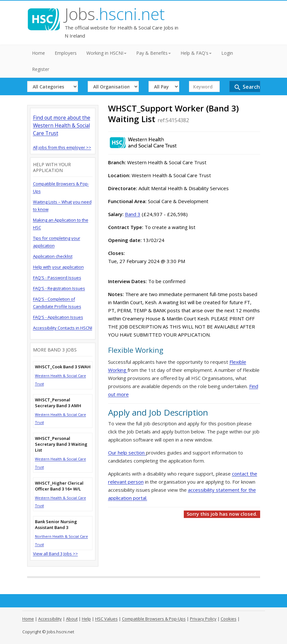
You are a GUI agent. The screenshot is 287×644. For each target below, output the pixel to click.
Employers (66, 53)
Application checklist (53, 256)
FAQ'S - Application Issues (58, 317)
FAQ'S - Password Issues (57, 278)
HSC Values (106, 619)
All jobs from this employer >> (62, 147)
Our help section (127, 453)
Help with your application (58, 267)
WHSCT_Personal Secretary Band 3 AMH (58, 403)
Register (41, 69)
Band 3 (133, 214)
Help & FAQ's (196, 53)
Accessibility (50, 619)
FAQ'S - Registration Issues (59, 288)
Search (247, 87)
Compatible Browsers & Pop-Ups (154, 619)
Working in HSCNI (106, 53)
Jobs (115, 14)
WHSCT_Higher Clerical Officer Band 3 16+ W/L (59, 486)
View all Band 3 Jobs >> (55, 554)
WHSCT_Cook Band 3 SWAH (63, 367)
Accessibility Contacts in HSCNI (63, 328)
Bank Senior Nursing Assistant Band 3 (56, 524)
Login (227, 53)
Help (86, 619)
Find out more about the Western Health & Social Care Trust (62, 125)
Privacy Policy (203, 619)
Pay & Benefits (154, 53)
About (72, 619)
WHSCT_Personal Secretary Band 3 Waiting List (61, 444)
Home (39, 53)
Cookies (229, 619)
